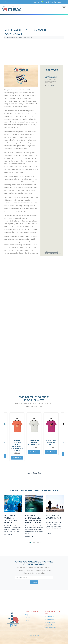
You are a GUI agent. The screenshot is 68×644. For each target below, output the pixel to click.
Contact (28, 618)
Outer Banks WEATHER (34, 596)
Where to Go (50, 617)
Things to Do (50, 619)
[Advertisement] (34, 52)
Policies (28, 620)
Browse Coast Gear (34, 473)
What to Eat (49, 625)
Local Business (9, 37)
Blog (26, 615)
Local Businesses (51, 628)
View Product (17, 456)
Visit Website (50, 85)
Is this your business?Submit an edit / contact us (53, 253)
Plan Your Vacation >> (9, 2)
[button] (65, 440)
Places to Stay (50, 622)
